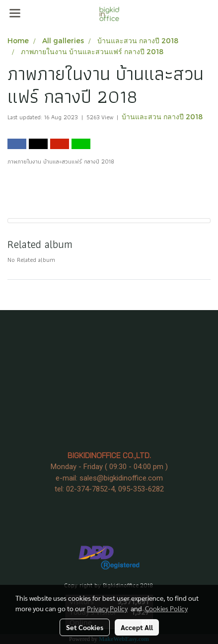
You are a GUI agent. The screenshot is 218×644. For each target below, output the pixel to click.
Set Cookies (85, 627)
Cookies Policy (166, 608)
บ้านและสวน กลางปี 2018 (162, 117)
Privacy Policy (107, 608)
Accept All (137, 627)
